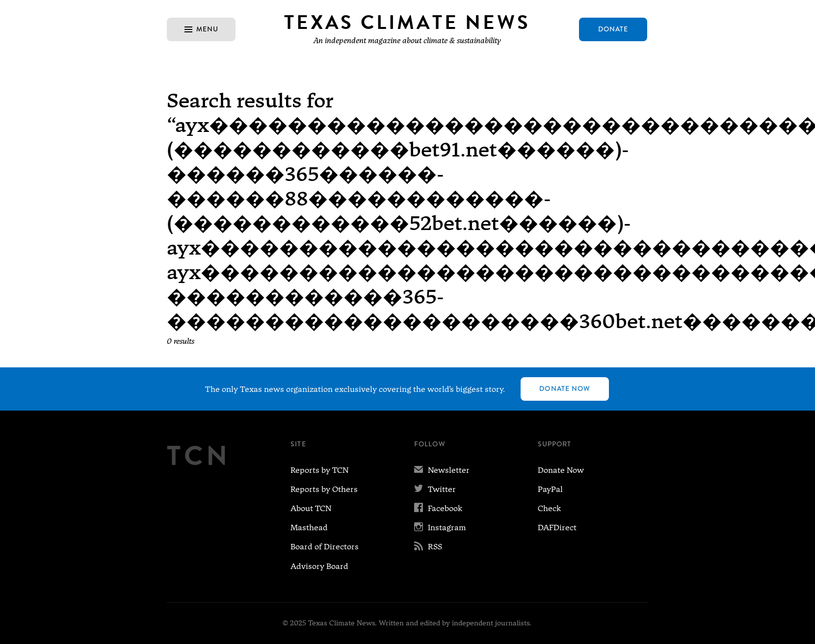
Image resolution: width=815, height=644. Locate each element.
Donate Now (565, 388)
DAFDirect (557, 528)
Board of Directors (325, 547)
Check (549, 508)
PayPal (550, 489)
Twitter (435, 489)
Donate (613, 29)
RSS (428, 547)
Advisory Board (319, 566)
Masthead (309, 528)
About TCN (311, 508)
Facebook (438, 508)
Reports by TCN (319, 470)
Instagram (440, 528)
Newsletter (442, 470)
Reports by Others (324, 489)
